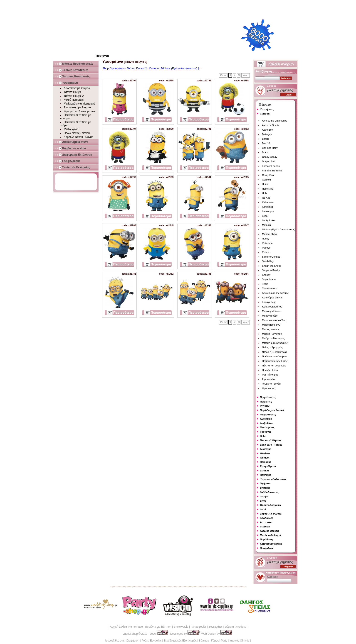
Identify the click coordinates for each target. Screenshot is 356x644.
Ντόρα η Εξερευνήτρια (274, 352)
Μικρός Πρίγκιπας (272, 334)
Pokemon (267, 243)
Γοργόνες (266, 432)
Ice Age (266, 198)
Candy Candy (270, 157)
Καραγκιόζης (269, 302)
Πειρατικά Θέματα (270, 440)
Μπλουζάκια (71, 129)
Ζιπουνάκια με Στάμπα (77, 107)
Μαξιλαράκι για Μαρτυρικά (80, 104)
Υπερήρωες (267, 109)
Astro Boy (267, 130)
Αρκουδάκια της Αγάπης (275, 293)
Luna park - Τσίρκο (271, 445)
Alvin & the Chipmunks (275, 121)
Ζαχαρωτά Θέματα (271, 514)
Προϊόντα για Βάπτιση (158, 627)
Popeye (266, 248)
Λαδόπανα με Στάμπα (77, 88)
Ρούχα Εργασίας (151, 641)
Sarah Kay (268, 261)
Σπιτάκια (265, 488)
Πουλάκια (266, 475)
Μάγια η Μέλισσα (272, 311)
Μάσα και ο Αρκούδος (274, 320)
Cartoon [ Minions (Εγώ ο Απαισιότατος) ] (174, 68)
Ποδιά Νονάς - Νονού (77, 133)
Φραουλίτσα (269, 388)
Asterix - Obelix (271, 125)
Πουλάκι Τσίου (270, 370)
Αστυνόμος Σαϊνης (272, 298)
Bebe (263, 436)
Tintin (265, 284)
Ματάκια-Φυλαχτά (271, 535)
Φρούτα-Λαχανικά (271, 505)
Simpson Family (271, 270)
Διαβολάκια (267, 423)
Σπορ (263, 501)
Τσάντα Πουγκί (73, 92)
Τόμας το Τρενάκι (272, 384)
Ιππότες (265, 406)
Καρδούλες (267, 518)
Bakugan (267, 134)
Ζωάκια (264, 471)
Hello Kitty (268, 189)
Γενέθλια (265, 527)
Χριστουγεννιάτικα (271, 544)
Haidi (265, 184)
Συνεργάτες (216, 627)
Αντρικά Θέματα (269, 531)
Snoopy (266, 275)
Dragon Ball (268, 161)
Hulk (265, 193)
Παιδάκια (265, 462)
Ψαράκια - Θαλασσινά (273, 479)
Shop (106, 68)
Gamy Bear (268, 175)
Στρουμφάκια (269, 379)
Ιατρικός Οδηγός (239, 641)
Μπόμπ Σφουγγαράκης (275, 343)
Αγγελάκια (266, 419)
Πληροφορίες (198, 627)
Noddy (266, 239)
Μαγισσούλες (268, 415)
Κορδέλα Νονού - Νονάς (78, 137)
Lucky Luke (268, 220)
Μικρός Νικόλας (271, 329)
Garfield (266, 180)
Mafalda (266, 225)
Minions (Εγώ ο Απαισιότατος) (279, 229)
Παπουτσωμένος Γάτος (275, 361)
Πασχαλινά (266, 548)
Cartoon (265, 114)
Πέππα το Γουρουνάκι (274, 366)
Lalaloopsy (268, 211)
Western (265, 453)
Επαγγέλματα (268, 466)
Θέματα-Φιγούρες (235, 627)
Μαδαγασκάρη (270, 316)
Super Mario (269, 279)
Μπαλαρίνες (267, 427)
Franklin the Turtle (272, 171)
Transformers (269, 288)
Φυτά (263, 509)
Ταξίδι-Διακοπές (269, 492)
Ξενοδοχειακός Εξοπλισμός (180, 641)
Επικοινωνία (181, 627)
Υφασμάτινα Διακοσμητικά (79, 111)
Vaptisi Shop (130, 634)
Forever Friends (271, 166)
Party (224, 641)
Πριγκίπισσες (268, 397)
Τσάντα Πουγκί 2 (74, 96)
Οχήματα (265, 483)
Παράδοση (266, 539)
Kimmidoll (267, 207)
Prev (224, 76)
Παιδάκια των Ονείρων (274, 356)
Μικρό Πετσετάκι (74, 100)
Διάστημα (266, 449)
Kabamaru (268, 202)
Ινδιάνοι (265, 458)
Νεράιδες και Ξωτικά (272, 410)
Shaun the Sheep (272, 266)
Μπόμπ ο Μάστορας (273, 338)
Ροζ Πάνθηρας (270, 375)
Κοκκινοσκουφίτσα (272, 307)
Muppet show (269, 234)
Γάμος (215, 641)
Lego (265, 216)
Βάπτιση (204, 641)
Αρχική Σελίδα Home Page (126, 627)
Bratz (265, 152)
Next (246, 76)
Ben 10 (266, 143)
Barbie (266, 139)
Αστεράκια (266, 522)
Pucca (266, 252)
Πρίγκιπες (266, 402)
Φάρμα (264, 496)
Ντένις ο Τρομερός (272, 347)
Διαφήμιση (133, 641)
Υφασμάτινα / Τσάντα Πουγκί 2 (129, 68)
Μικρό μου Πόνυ (271, 325)
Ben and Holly (270, 148)
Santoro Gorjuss (271, 257)
